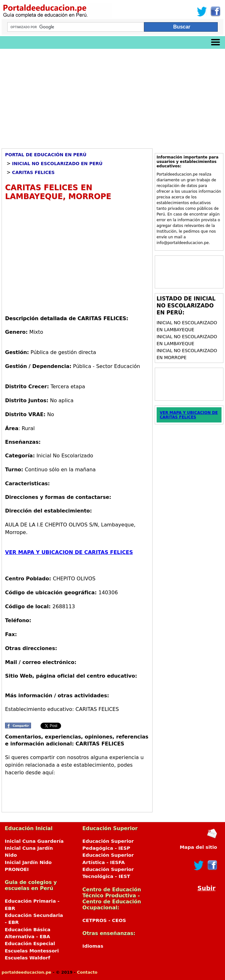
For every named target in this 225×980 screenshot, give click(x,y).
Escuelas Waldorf (27, 958)
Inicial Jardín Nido (28, 862)
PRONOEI (17, 869)
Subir (206, 888)
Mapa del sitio (198, 847)
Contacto (87, 972)
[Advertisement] (113, 96)
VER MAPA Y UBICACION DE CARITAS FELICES (69, 552)
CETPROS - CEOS (104, 920)
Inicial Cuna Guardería (34, 841)
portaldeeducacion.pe (26, 972)
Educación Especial (30, 944)
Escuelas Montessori (32, 951)
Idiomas (93, 946)
